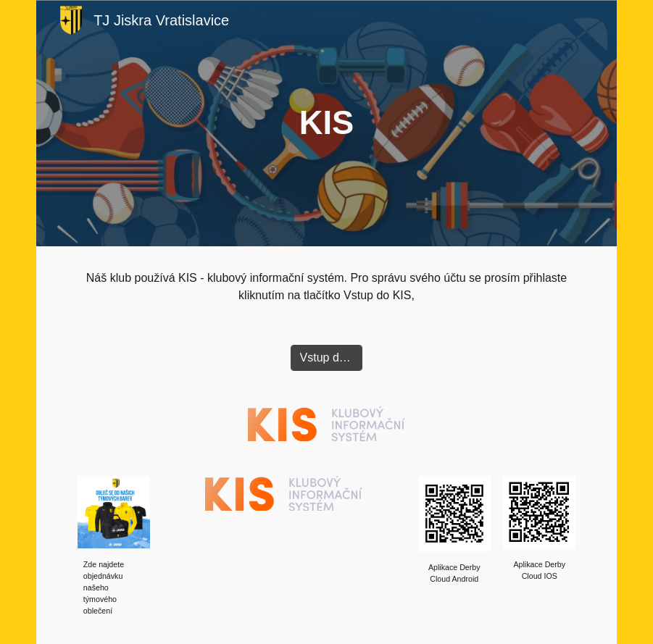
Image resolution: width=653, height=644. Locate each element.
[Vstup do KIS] (327, 358)
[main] (326, 124)
